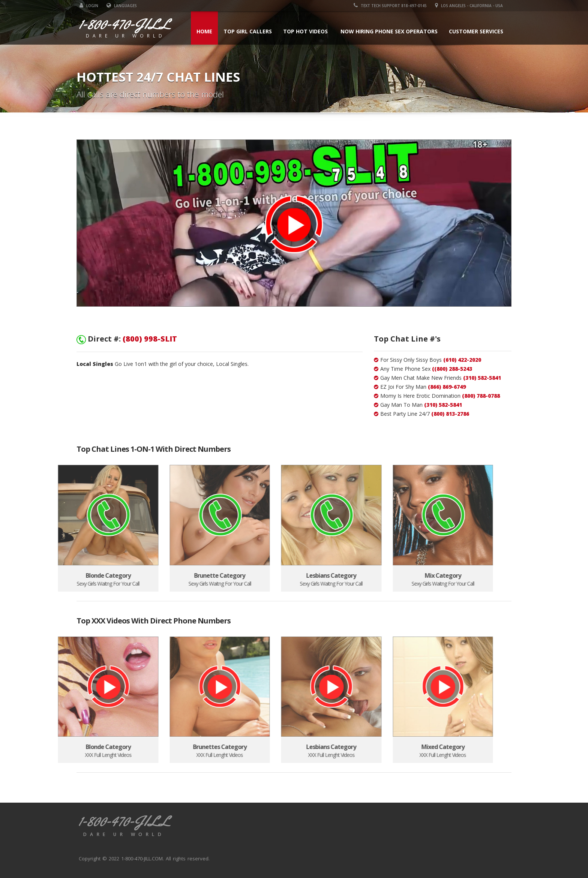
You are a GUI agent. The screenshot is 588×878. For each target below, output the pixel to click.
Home (207, 31)
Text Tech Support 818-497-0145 (393, 6)
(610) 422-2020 (462, 360)
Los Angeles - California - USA (472, 6)
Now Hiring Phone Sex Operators (392, 31)
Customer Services (479, 31)
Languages (119, 6)
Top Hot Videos (308, 31)
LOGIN (86, 6)
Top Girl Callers (250, 31)
